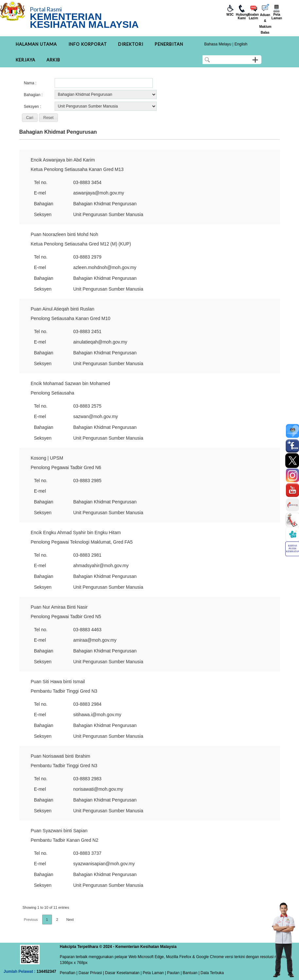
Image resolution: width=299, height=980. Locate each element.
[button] (30, 118)
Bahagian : (33, 95)
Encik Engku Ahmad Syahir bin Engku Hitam (76, 532)
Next (70, 920)
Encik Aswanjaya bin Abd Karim (63, 160)
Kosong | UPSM (47, 458)
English (241, 44)
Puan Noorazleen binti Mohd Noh (64, 234)
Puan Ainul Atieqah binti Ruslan (63, 309)
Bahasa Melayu (218, 44)
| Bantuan (189, 973)
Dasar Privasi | (91, 973)
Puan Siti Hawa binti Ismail (58, 682)
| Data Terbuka (211, 973)
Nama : (30, 83)
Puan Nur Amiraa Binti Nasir (59, 607)
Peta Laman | (154, 973)
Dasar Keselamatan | (123, 973)
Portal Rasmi (46, 9)
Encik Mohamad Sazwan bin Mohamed (70, 383)
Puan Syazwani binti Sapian (59, 831)
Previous (31, 920)
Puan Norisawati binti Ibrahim (61, 756)
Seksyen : (33, 107)
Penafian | (69, 973)
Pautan (173, 973)
